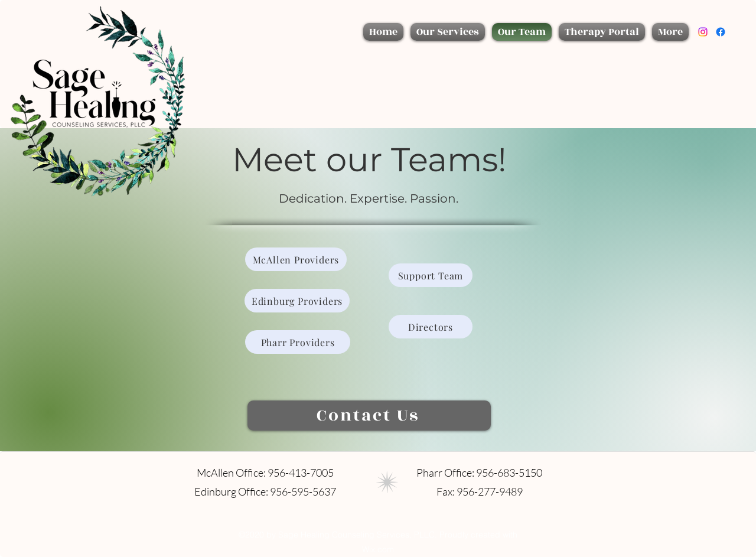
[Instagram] (703, 32)
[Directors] (431, 327)
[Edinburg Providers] (297, 301)
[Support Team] (431, 275)
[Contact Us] (369, 416)
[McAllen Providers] (296, 259)
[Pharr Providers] (298, 342)
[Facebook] (721, 32)
